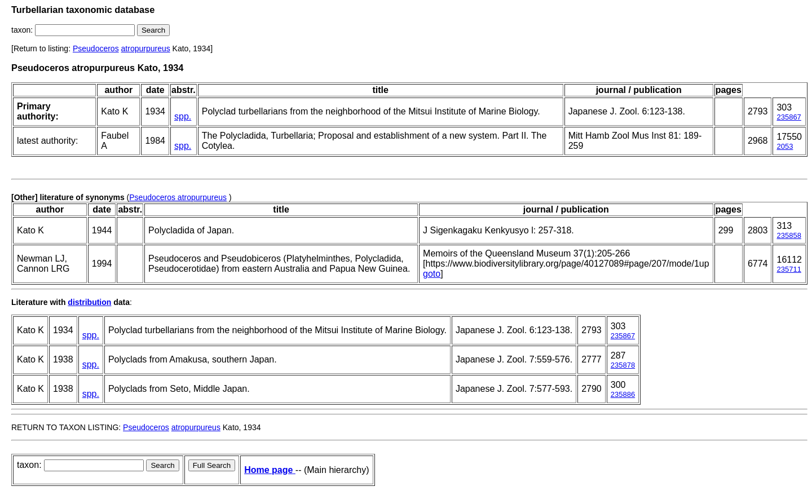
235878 (623, 365)
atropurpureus (146, 48)
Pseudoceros (96, 48)
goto (432, 274)
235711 (789, 269)
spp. (183, 116)
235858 (789, 235)
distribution (89, 302)
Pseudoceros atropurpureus (178, 197)
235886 (623, 394)
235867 (789, 117)
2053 (785, 146)
